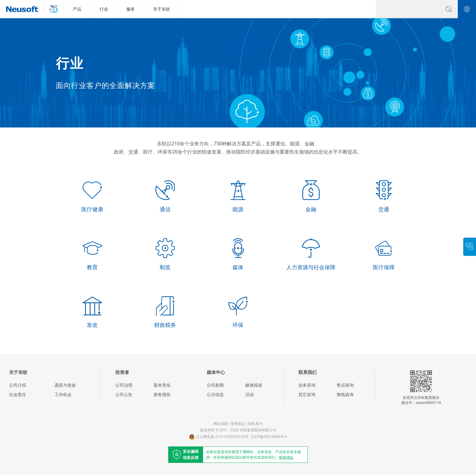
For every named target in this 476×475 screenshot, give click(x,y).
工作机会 (63, 395)
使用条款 (238, 424)
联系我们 (308, 372)
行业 (104, 9)
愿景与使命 (65, 385)
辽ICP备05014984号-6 (269, 437)
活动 (250, 395)
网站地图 (221, 424)
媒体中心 (216, 372)
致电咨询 (345, 395)
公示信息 (215, 395)
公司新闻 (215, 385)
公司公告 (124, 395)
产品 (77, 9)
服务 (131, 9)
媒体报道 (254, 385)
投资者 (122, 372)
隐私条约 (255, 424)
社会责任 (18, 395)
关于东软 (161, 9)
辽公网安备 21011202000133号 (219, 437)
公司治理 (124, 385)
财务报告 (162, 395)
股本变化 (162, 385)
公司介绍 (18, 385)
